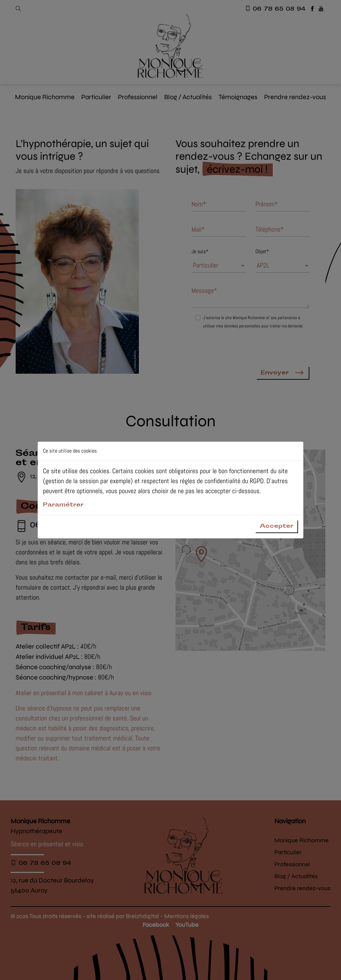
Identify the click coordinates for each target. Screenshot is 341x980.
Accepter (277, 526)
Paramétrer (63, 505)
